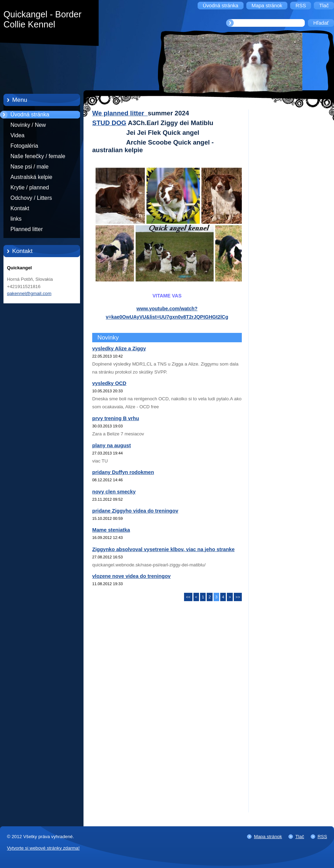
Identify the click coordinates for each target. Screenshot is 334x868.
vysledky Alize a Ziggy (119, 349)
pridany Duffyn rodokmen (123, 472)
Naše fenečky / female (38, 156)
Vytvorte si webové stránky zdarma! (43, 848)
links (16, 219)
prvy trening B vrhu (116, 418)
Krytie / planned (30, 187)
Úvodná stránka (30, 114)
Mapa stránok (268, 837)
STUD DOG (109, 123)
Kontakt (20, 208)
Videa (17, 135)
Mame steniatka (111, 530)
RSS (322, 837)
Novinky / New (28, 125)
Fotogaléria (24, 146)
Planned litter (27, 229)
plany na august (112, 445)
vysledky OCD (109, 383)
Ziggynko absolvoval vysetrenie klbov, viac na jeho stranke (163, 549)
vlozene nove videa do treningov (131, 576)
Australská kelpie (31, 177)
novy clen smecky (114, 492)
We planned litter (120, 113)
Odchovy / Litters (31, 198)
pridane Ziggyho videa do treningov (135, 511)
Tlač (300, 837)
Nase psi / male (30, 167)
